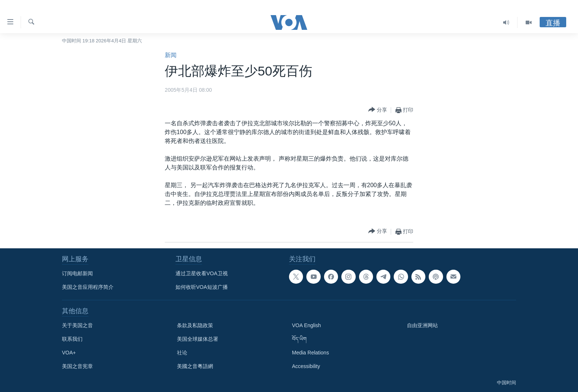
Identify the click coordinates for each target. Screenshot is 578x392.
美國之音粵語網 (195, 366)
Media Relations (310, 353)
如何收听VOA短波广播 (202, 287)
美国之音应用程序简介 (88, 287)
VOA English (307, 325)
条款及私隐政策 (195, 325)
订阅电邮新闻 (77, 273)
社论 (182, 353)
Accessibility (306, 366)
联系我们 (72, 339)
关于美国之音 (77, 325)
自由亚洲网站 (422, 325)
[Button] (378, 110)
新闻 (171, 55)
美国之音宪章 (77, 366)
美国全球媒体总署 (198, 339)
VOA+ (69, 353)
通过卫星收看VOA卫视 (202, 273)
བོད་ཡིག (299, 339)
